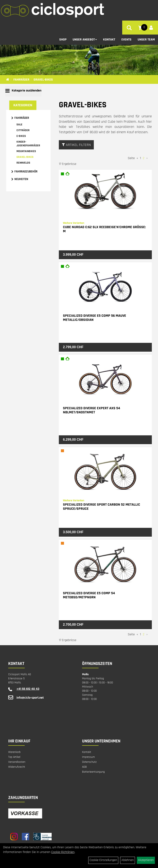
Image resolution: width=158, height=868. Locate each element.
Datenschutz (89, 762)
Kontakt (109, 40)
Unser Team (146, 40)
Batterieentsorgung (93, 772)
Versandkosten (17, 762)
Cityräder (23, 130)
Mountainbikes (26, 151)
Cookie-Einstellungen (103, 860)
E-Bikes (21, 136)
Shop (63, 40)
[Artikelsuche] (129, 29)
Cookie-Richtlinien (63, 852)
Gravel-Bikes (43, 80)
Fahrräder (21, 80)
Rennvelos (23, 163)
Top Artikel (14, 757)
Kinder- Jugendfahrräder (28, 144)
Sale (19, 125)
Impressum (88, 757)
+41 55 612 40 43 (28, 689)
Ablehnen (128, 860)
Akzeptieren (146, 860)
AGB (84, 767)
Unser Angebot (85, 40)
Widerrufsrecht (17, 767)
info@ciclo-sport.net (30, 698)
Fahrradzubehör (26, 172)
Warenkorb (14, 752)
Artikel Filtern (76, 145)
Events (126, 40)
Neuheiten (21, 179)
